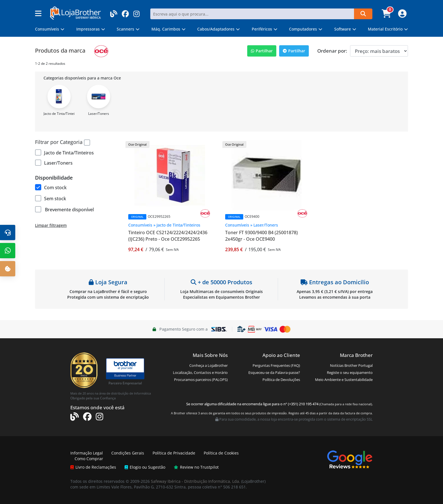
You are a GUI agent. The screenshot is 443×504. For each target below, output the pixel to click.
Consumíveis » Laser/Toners (252, 225)
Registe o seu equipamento (350, 372)
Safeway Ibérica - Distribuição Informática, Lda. (196, 481)
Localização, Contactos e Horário (200, 372)
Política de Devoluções (281, 380)
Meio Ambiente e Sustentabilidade (344, 380)
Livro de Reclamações (93, 467)
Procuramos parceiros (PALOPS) (201, 380)
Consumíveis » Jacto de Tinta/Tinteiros (164, 225)
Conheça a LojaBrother (209, 365)
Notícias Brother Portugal (351, 365)
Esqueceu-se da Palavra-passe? (274, 372)
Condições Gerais (128, 453)
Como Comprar (89, 459)
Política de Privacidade (174, 453)
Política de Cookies (221, 453)
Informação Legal (87, 453)
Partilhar (262, 51)
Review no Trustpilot (196, 467)
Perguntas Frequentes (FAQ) (276, 365)
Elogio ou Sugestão (145, 467)
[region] (76, 156)
